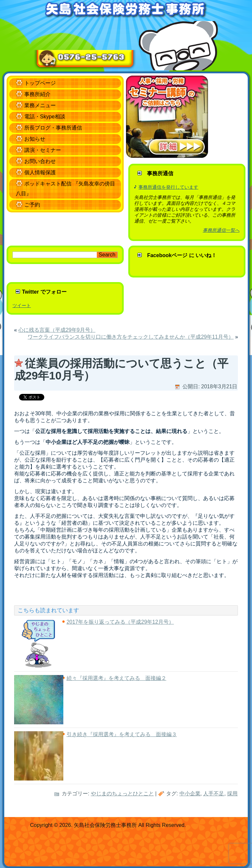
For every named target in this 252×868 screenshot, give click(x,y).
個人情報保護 (40, 172)
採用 (232, 794)
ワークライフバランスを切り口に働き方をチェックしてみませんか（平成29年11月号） (131, 337)
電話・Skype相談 (45, 117)
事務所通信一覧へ (221, 230)
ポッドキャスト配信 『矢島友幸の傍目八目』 (65, 189)
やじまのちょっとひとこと (122, 794)
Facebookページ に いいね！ (182, 255)
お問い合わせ (40, 161)
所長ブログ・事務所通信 (53, 128)
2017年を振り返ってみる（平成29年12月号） (120, 622)
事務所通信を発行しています (168, 187)
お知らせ (35, 139)
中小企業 (190, 794)
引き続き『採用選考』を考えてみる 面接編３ (122, 734)
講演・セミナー (43, 150)
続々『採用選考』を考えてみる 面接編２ (116, 678)
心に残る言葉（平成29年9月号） (57, 330)
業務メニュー (40, 105)
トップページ (40, 83)
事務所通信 (160, 173)
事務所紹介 (37, 94)
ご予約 (32, 205)
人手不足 (214, 794)
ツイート (22, 305)
